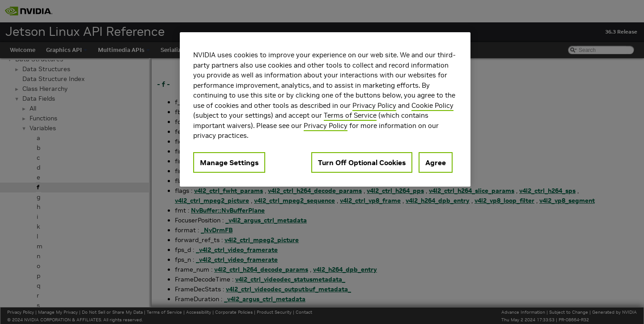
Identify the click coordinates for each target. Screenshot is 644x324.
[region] (325, 109)
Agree (436, 162)
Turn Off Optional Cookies (362, 162)
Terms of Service (350, 115)
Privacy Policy (374, 105)
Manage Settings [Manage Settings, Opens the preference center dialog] (229, 162)
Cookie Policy (432, 105)
